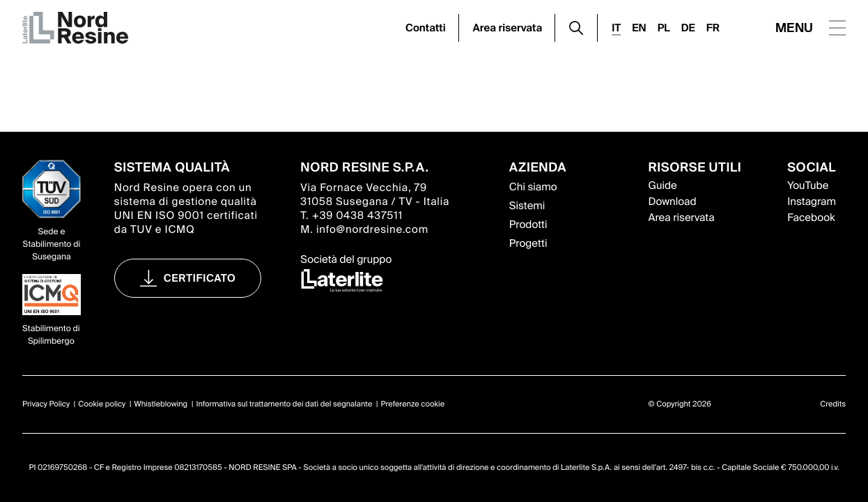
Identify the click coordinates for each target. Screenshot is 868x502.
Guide (663, 185)
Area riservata (508, 28)
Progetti (528, 243)
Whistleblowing (161, 404)
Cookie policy (102, 404)
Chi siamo (533, 187)
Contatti (426, 28)
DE (688, 28)
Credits (833, 404)
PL (664, 28)
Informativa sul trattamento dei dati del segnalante (284, 404)
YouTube (808, 185)
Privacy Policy (46, 404)
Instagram (812, 201)
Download (673, 201)
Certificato (200, 278)
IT (616, 28)
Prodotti (528, 225)
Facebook (811, 218)
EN (639, 28)
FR (713, 28)
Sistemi (527, 206)
